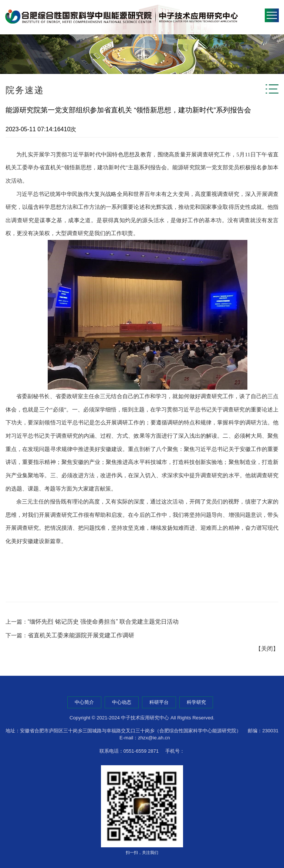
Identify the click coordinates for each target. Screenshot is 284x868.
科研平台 (159, 702)
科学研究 (196, 702)
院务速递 (25, 90)
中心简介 (84, 702)
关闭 (267, 649)
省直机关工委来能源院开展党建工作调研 (81, 635)
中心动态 (122, 702)
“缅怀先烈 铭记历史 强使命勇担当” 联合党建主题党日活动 (103, 622)
